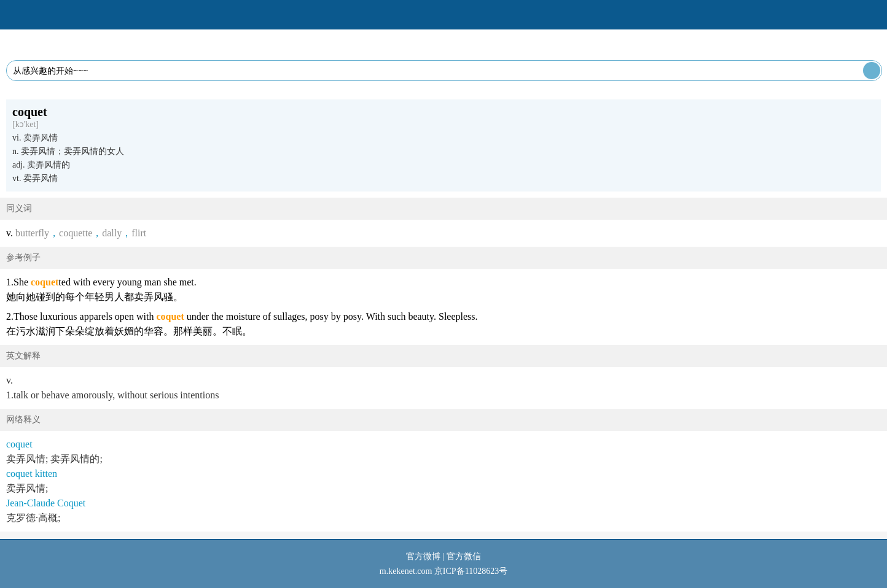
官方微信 (464, 556)
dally (112, 233)
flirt (139, 233)
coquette (76, 233)
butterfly (32, 233)
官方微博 (423, 556)
